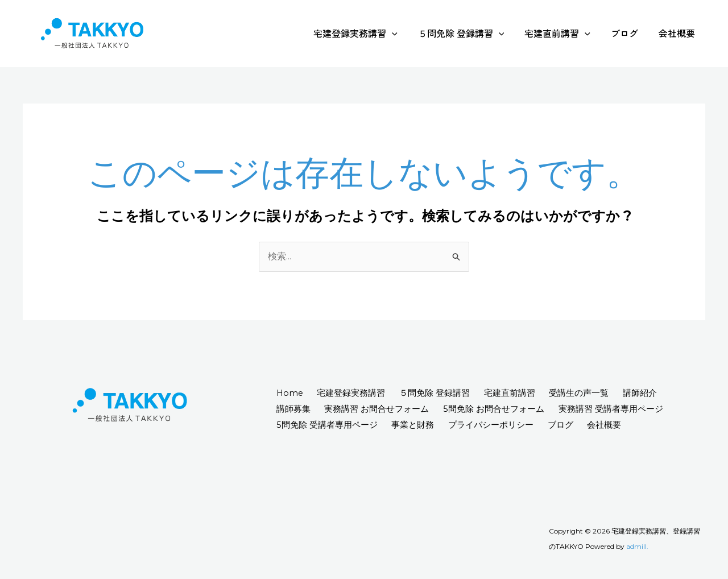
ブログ (628, 33)
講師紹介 (657, 393)
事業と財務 (417, 425)
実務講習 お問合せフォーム (381, 409)
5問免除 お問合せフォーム (501, 409)
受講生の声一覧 (593, 393)
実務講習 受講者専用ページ (621, 409)
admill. (637, 547)
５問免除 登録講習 (469, 33)
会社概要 (678, 33)
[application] (402, 33)
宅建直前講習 (563, 33)
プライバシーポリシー (498, 425)
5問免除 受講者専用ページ (328, 425)
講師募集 (295, 409)
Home (291, 393)
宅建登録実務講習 (366, 33)
